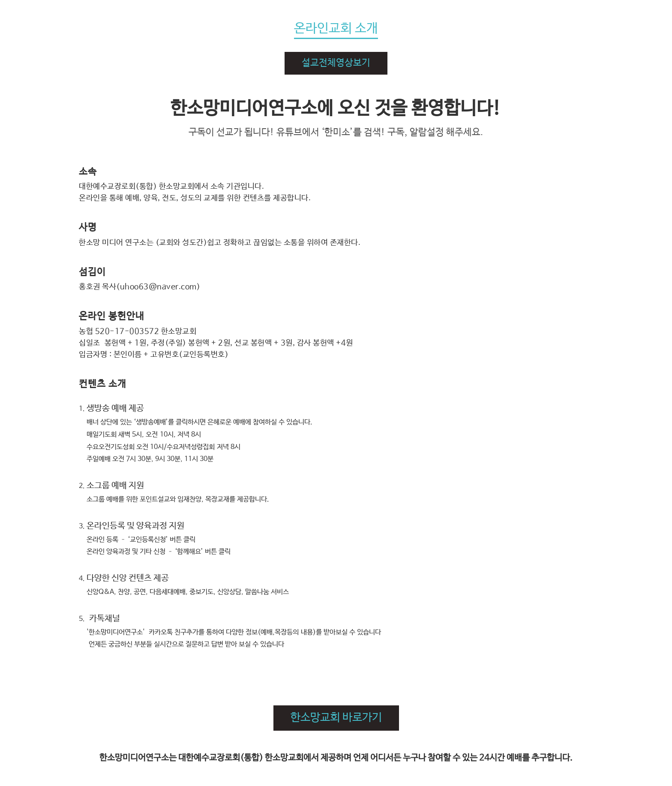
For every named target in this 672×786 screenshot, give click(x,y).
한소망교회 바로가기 (336, 718)
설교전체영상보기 (336, 63)
